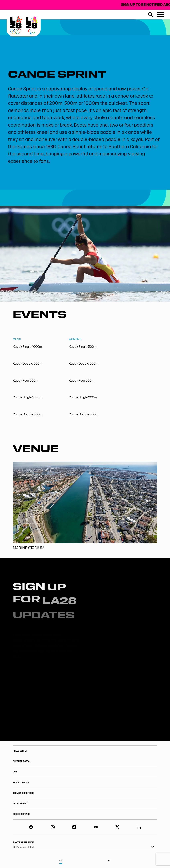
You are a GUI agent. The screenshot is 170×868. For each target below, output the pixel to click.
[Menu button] (160, 14)
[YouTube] (96, 827)
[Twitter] (117, 827)
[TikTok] (74, 827)
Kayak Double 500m (28, 364)
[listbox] (85, 847)
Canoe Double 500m (28, 414)
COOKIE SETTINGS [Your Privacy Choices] (21, 814)
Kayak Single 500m (83, 346)
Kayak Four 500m (26, 380)
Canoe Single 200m (83, 397)
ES (109, 861)
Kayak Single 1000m (27, 346)
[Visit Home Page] (45, 38)
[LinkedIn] (139, 827)
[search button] (151, 14)
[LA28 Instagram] (53, 827)
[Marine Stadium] (85, 506)
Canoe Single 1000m (28, 397)
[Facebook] (31, 827)
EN (61, 861)
